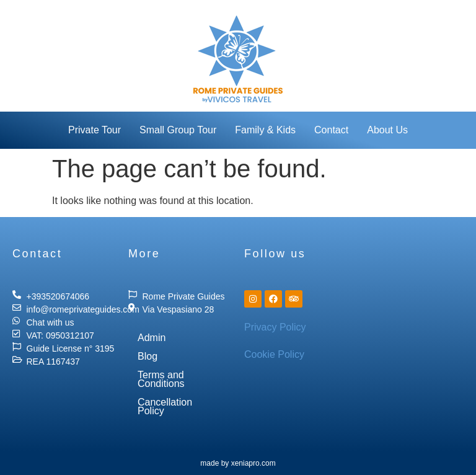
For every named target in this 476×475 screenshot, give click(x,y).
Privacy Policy (275, 327)
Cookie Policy (274, 354)
